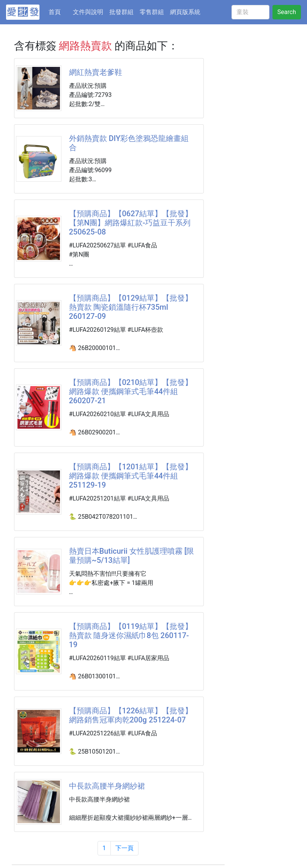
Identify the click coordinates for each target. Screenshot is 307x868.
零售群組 (152, 12)
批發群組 (121, 12)
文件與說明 (88, 12)
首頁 (59, 11)
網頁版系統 (185, 12)
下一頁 (124, 848)
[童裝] (250, 12)
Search (287, 12)
